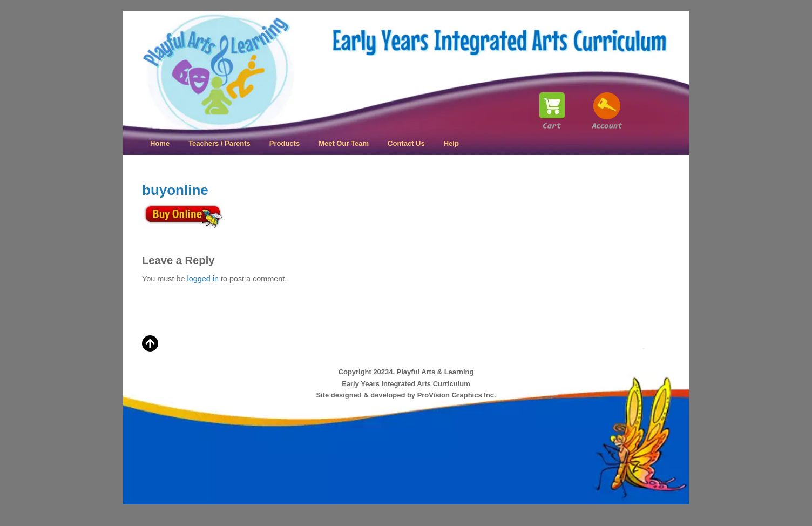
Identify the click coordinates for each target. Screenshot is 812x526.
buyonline (175, 190)
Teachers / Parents (219, 143)
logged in (202, 279)
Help (451, 143)
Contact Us (406, 143)
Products (285, 143)
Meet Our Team (344, 143)
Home (160, 143)
